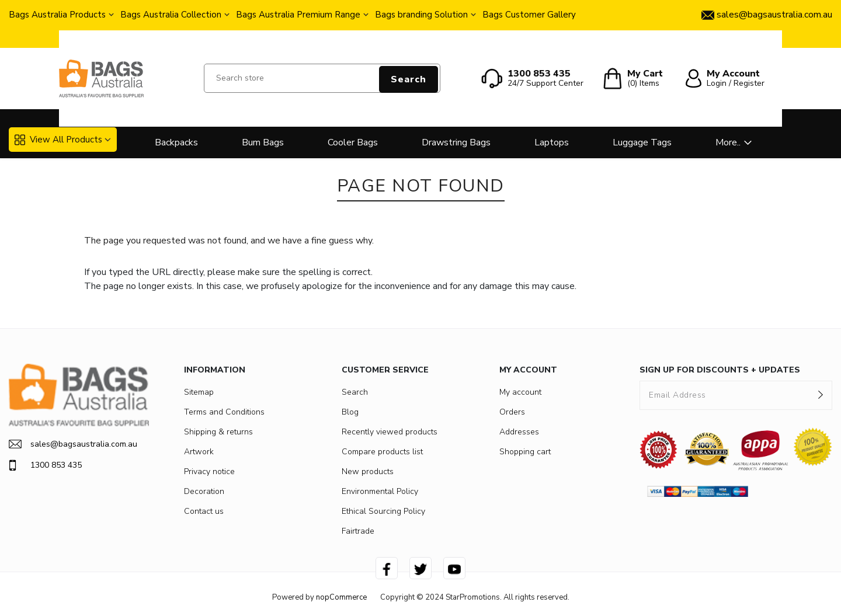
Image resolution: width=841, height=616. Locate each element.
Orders (512, 412)
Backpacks (176, 142)
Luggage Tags (642, 142)
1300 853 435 (45, 465)
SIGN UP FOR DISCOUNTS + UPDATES (720, 370)
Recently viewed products (390, 432)
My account (520, 392)
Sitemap (199, 392)
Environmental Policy (380, 491)
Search (409, 79)
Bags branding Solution (421, 15)
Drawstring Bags (456, 142)
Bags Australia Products (57, 15)
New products (368, 471)
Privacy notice (209, 471)
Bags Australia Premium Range (298, 15)
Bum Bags (263, 142)
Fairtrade (358, 531)
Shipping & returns (218, 432)
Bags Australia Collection (171, 15)
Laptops (552, 142)
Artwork (199, 452)
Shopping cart (525, 452)
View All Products (58, 140)
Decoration (204, 491)
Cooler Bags (353, 142)
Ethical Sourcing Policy (383, 511)
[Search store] (322, 78)
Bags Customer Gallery (529, 15)
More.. (728, 142)
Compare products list (382, 452)
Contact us (204, 511)
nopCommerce (341, 597)
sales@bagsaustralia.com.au (73, 444)
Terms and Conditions (224, 412)
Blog (350, 412)
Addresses (519, 432)
